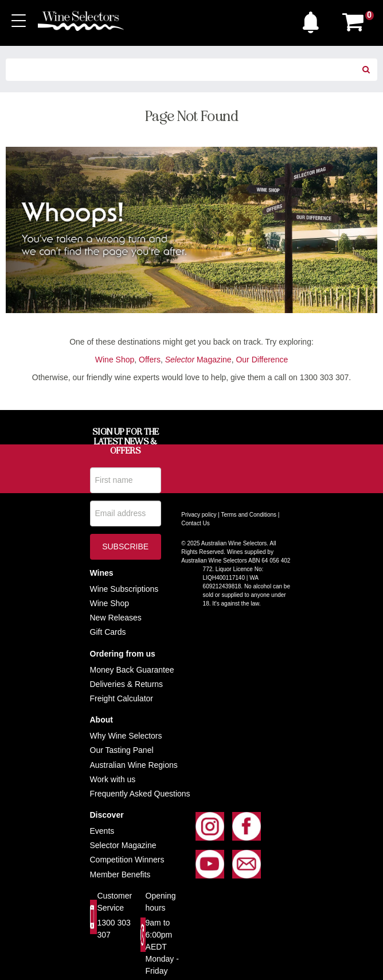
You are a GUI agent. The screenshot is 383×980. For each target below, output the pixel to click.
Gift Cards (108, 632)
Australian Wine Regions (134, 765)
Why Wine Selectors (126, 736)
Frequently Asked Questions (140, 794)
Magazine (198, 360)
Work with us (113, 779)
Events (102, 831)
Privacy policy (199, 515)
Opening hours (161, 902)
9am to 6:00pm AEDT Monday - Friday (162, 947)
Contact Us (195, 523)
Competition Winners (127, 860)
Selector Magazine (123, 845)
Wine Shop (115, 360)
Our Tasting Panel (122, 750)
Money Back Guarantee (132, 670)
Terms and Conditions (249, 515)
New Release (114, 618)
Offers (150, 360)
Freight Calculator (122, 698)
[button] (314, 19)
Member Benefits (120, 874)
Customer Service (114, 902)
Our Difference (262, 360)
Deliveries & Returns (127, 684)
